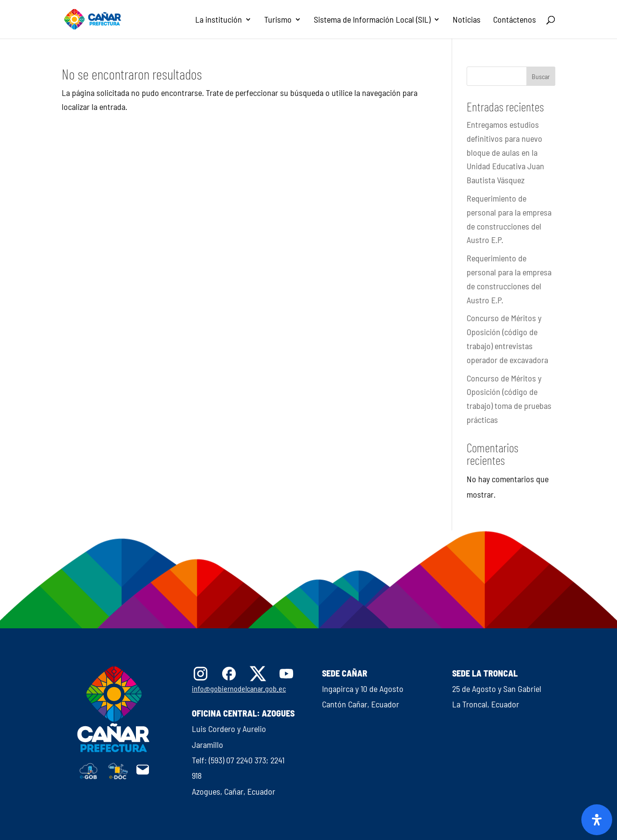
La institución (219, 20)
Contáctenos (515, 20)
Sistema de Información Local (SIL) (372, 20)
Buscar (541, 76)
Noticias (467, 20)
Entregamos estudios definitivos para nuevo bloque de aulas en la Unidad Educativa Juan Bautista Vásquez (505, 152)
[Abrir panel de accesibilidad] (597, 820)
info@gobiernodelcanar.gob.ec (239, 688)
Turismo (278, 20)
